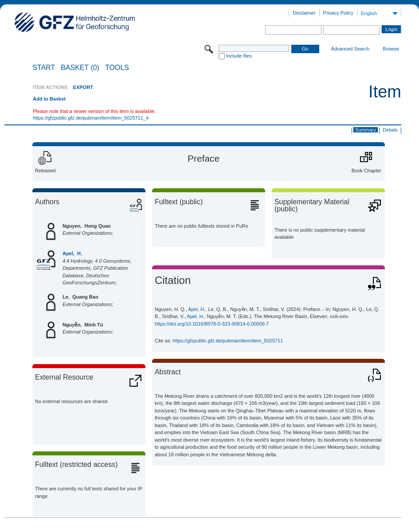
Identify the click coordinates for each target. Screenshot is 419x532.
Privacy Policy (338, 13)
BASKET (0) (80, 68)
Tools (117, 68)
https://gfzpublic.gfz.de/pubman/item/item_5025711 (228, 341)
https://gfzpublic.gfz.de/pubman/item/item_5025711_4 (91, 118)
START (44, 68)
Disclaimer (304, 13)
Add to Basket (49, 99)
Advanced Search (350, 49)
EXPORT (83, 87)
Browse (391, 49)
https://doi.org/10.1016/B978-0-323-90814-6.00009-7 (212, 324)
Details (390, 130)
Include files (239, 56)
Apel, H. (72, 253)
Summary (366, 130)
